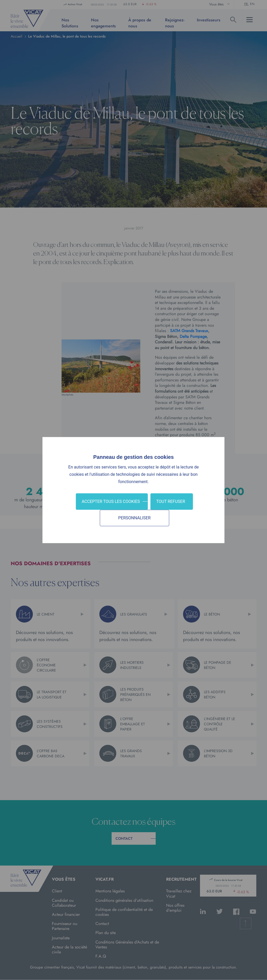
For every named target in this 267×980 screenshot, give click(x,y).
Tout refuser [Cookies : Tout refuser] (171, 501)
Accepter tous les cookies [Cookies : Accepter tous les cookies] (111, 501)
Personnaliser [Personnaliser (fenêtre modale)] (134, 518)
